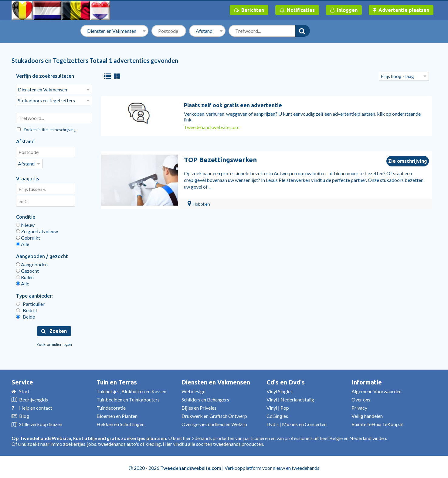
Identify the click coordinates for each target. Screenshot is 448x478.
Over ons (361, 398)
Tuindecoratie (111, 406)
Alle (23, 242)
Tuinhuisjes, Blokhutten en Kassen (131, 389)
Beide (25, 315)
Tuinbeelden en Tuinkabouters (128, 398)
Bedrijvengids (34, 398)
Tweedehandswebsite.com (212, 127)
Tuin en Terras (117, 380)
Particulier (30, 302)
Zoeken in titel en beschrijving (46, 128)
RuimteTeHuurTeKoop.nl (377, 422)
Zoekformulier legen (54, 343)
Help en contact (36, 406)
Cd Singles (277, 414)
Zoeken (54, 329)
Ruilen (25, 275)
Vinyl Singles (280, 389)
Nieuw (25, 223)
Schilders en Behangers (205, 398)
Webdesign (193, 389)
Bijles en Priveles (199, 406)
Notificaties (297, 10)
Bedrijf (27, 308)
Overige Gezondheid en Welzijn (214, 422)
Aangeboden (32, 263)
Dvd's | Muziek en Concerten (297, 422)
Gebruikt (28, 236)
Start (24, 389)
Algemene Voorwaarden (377, 389)
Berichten (249, 10)
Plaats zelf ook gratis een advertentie (233, 105)
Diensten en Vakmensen (216, 380)
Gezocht (27, 269)
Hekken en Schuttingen (120, 422)
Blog (24, 414)
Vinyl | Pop (278, 406)
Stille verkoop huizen (41, 422)
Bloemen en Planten (117, 414)
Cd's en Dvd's (286, 380)
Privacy (359, 406)
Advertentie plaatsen (401, 10)
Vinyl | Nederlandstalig (290, 398)
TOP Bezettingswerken (220, 160)
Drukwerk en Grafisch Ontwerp (214, 414)
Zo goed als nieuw (37, 229)
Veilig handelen (367, 414)
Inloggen (344, 10)
